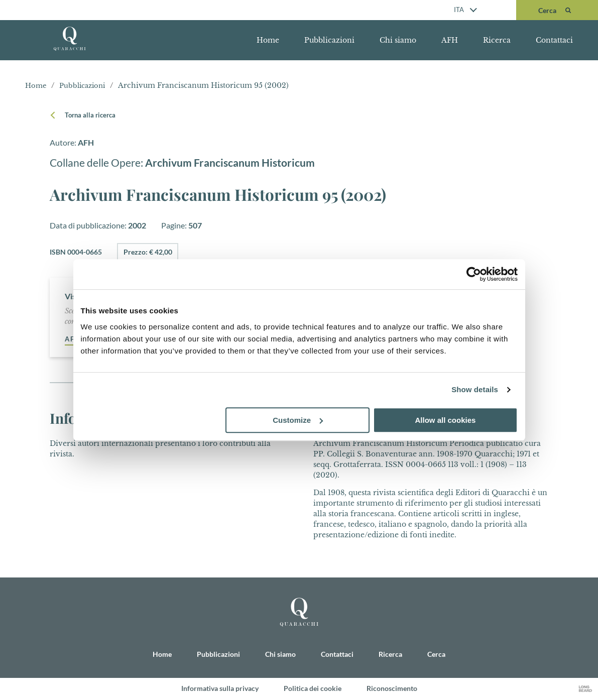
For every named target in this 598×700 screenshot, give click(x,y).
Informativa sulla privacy (220, 689)
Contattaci (554, 40)
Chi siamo (398, 40)
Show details (475, 389)
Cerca (436, 655)
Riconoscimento (392, 689)
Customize (298, 420)
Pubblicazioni (329, 40)
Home (268, 40)
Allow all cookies (446, 420)
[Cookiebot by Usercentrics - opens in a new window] (474, 274)
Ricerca (497, 40)
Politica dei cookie (313, 689)
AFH (450, 40)
